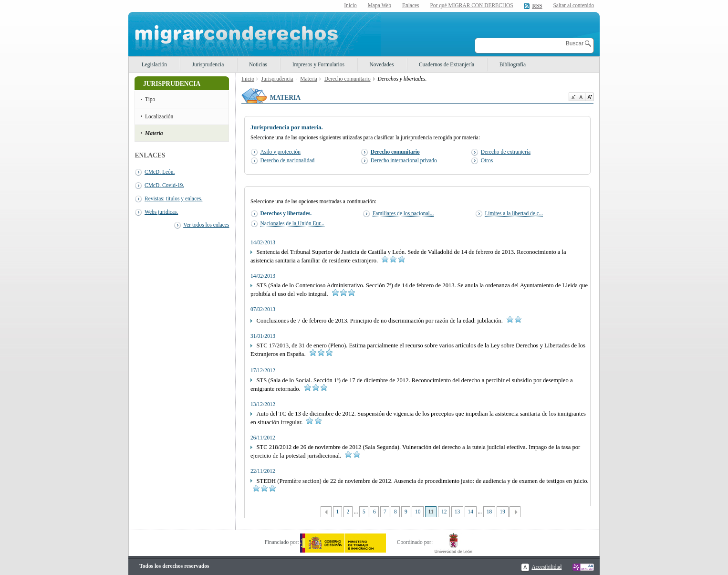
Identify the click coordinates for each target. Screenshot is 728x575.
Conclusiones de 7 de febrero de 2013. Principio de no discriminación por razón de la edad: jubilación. (386, 321)
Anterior (326, 512)
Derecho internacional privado (404, 160)
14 (471, 512)
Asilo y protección (281, 152)
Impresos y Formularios (318, 64)
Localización (159, 116)
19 (502, 512)
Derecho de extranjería (506, 152)
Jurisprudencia (208, 64)
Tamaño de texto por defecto (581, 97)
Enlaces (411, 5)
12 (444, 512)
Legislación (154, 64)
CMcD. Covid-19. (164, 185)
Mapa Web (380, 5)
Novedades (382, 64)
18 (489, 512)
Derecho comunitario (348, 79)
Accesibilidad (546, 567)
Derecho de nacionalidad (288, 160)
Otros (487, 160)
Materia (154, 133)
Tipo (150, 99)
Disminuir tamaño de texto (573, 97)
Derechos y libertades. (286, 213)
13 (457, 512)
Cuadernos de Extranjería (447, 64)
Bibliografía (513, 64)
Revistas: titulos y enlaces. (173, 199)
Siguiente (515, 512)
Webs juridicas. (161, 212)
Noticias (258, 64)
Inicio (350, 5)
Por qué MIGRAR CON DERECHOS (471, 5)
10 (418, 512)
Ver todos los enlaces (206, 225)
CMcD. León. (160, 172)
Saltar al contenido (573, 5)
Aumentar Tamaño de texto (589, 97)
